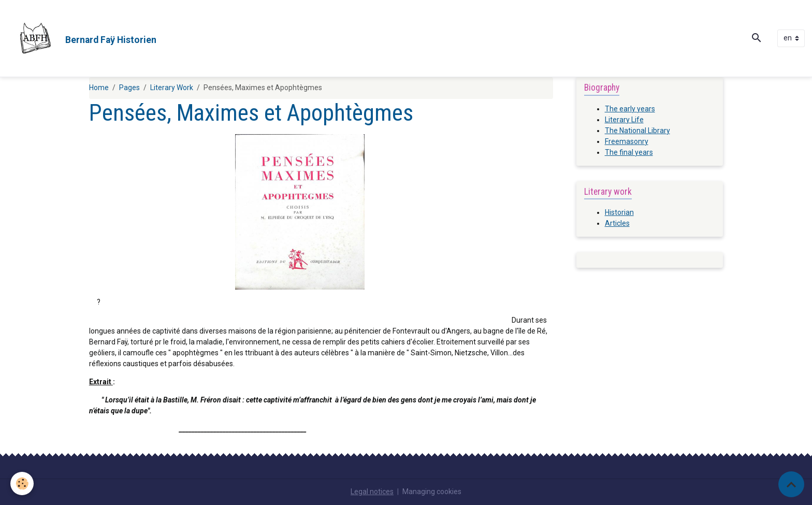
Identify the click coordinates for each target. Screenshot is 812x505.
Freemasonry (627, 141)
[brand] (82, 38)
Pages (129, 88)
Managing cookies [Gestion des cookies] (432, 492)
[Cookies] (22, 484)
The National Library (637, 131)
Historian (619, 212)
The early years (630, 109)
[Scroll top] (791, 484)
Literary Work (172, 88)
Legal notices (372, 492)
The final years (629, 152)
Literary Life (624, 120)
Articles (617, 223)
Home (99, 88)
